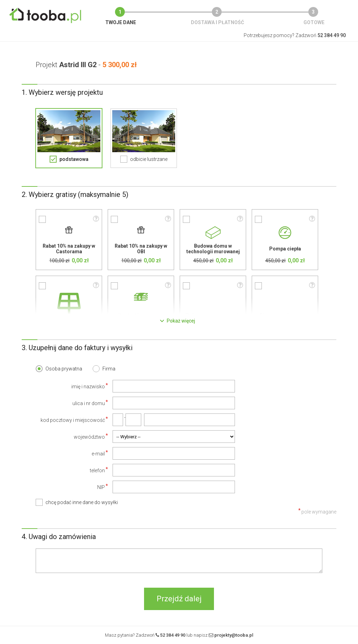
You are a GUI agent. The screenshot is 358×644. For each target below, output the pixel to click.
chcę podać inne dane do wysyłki (82, 502)
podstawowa (74, 159)
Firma (109, 369)
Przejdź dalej (179, 599)
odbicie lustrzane (149, 159)
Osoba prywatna (64, 369)
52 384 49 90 (173, 635)
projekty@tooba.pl (234, 635)
